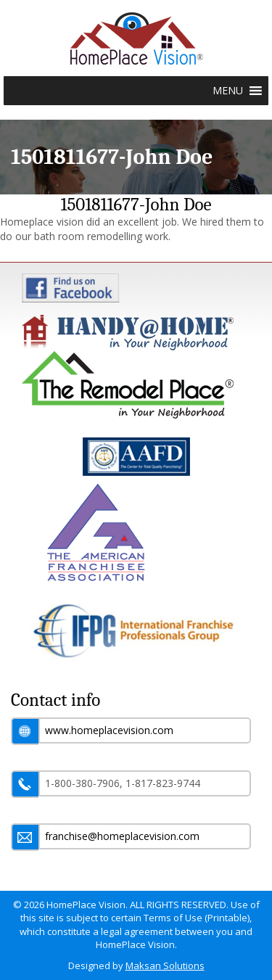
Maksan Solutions (165, 965)
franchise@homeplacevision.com (122, 836)
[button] (228, 91)
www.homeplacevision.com (109, 730)
